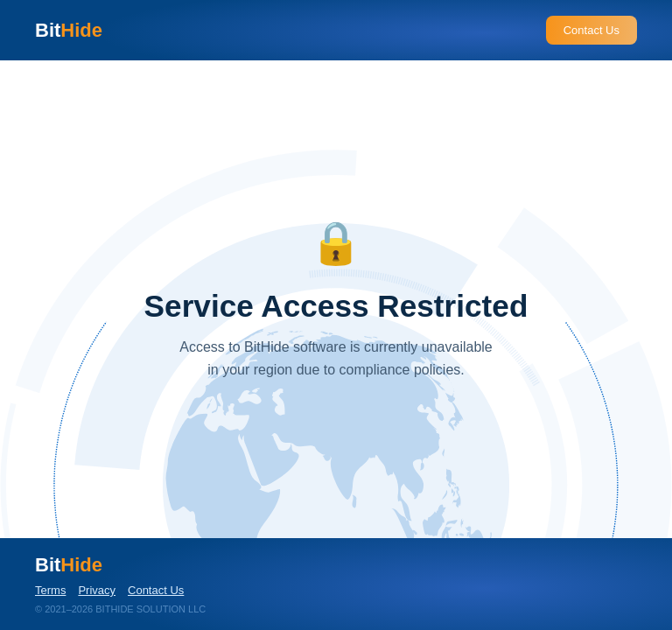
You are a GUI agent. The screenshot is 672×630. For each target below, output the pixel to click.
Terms (50, 590)
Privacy (97, 590)
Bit (69, 30)
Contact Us (591, 30)
